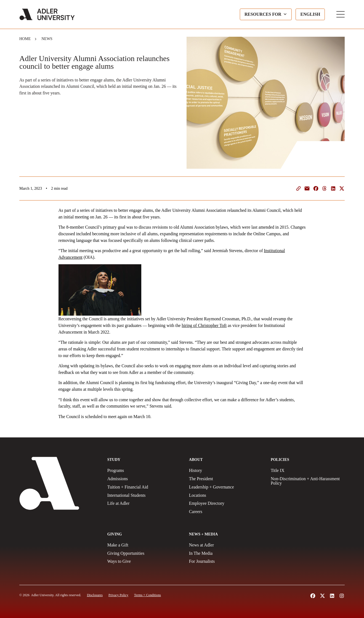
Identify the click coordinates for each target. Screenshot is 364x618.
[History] (226, 471)
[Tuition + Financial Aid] (144, 487)
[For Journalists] (226, 561)
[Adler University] (47, 14)
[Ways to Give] (144, 561)
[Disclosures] (95, 595)
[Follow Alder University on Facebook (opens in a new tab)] (313, 596)
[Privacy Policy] (118, 595)
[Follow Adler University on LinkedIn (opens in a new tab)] (332, 596)
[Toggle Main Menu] (341, 14)
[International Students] (144, 495)
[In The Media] (226, 553)
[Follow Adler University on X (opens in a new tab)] (322, 596)
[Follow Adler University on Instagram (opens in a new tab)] (342, 596)
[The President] (226, 479)
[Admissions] (144, 479)
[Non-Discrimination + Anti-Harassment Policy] (308, 481)
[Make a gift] (144, 545)
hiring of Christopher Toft (204, 325)
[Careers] (226, 512)
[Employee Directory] (226, 503)
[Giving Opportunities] (144, 553)
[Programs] (144, 471)
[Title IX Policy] (308, 471)
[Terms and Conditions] (148, 595)
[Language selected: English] (310, 14)
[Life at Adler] (144, 503)
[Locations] (226, 495)
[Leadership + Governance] (226, 487)
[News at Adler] (226, 545)
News (47, 39)
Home (25, 39)
